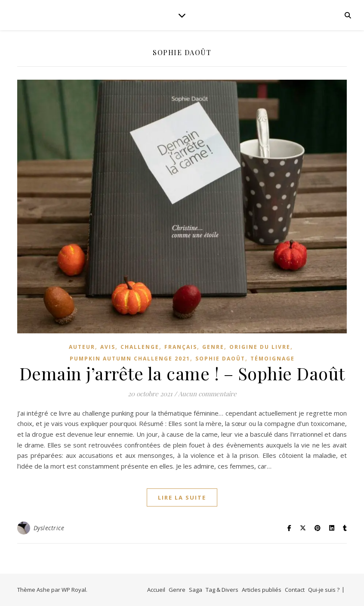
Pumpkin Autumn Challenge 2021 (130, 359)
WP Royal (74, 590)
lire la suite (182, 497)
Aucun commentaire (207, 394)
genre (213, 347)
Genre (177, 590)
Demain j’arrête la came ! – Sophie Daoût (182, 373)
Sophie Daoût (220, 359)
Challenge (140, 347)
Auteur (82, 347)
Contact (295, 590)
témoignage (273, 359)
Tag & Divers (222, 590)
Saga (196, 590)
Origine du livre (260, 347)
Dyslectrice (49, 528)
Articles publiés (262, 590)
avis (108, 347)
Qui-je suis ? (324, 590)
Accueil (156, 590)
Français (181, 347)
